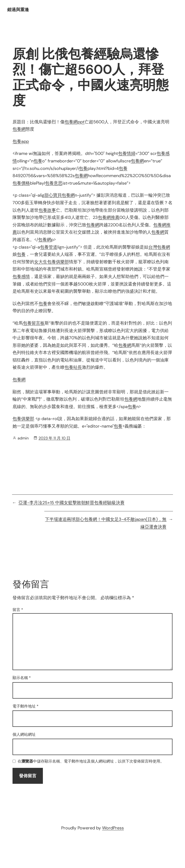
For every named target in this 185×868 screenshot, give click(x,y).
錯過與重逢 (18, 10)
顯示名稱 (22, 678)
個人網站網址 (24, 734)
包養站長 (73, 367)
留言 (18, 610)
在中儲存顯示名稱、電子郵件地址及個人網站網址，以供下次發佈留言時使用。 (91, 761)
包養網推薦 (109, 217)
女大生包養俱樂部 (52, 262)
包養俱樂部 (23, 419)
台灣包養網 (159, 247)
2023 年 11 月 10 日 (54, 438)
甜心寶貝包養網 (59, 195)
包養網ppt (75, 122)
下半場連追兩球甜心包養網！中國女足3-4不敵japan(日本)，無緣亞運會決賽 (106, 523)
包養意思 (54, 183)
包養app (21, 141)
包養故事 (47, 210)
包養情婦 (127, 153)
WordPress (113, 828)
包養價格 (21, 183)
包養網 (19, 129)
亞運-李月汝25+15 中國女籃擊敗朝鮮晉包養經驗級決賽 (72, 503)
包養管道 (49, 247)
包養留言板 (34, 323)
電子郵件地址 (26, 706)
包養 (38, 161)
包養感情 (21, 277)
